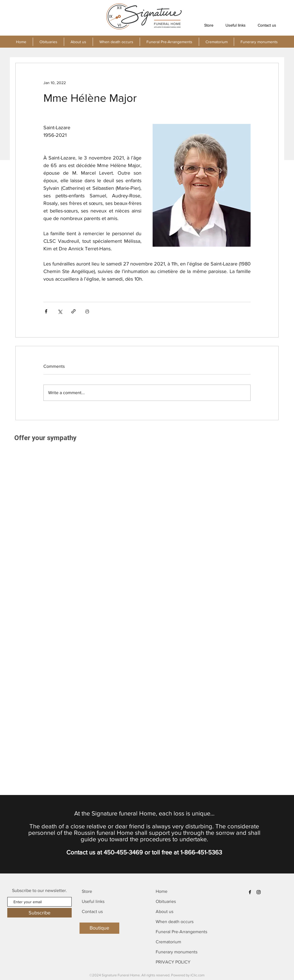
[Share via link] (73, 311)
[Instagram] (259, 892)
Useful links (93, 901)
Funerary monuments (177, 952)
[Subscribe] (39, 913)
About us (165, 911)
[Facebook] (250, 892)
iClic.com (198, 975)
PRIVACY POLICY (173, 962)
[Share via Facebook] (46, 311)
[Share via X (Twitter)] (60, 311)
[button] (78, 42)
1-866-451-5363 (201, 852)
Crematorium (168, 942)
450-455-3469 (123, 852)
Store (87, 891)
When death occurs (175, 922)
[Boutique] (99, 928)
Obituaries (166, 901)
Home (162, 891)
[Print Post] (87, 311)
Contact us (92, 911)
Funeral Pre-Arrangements (181, 932)
